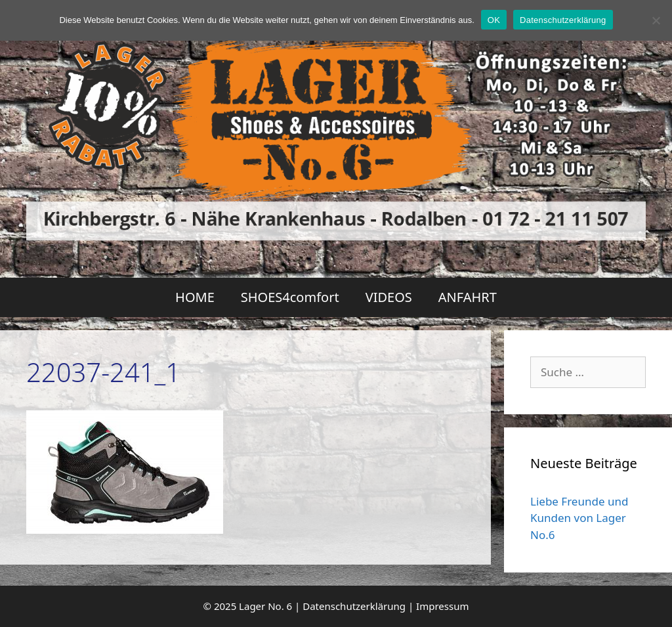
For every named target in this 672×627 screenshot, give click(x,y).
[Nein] (656, 20)
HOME (195, 297)
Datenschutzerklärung (354, 606)
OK (494, 20)
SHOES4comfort (290, 297)
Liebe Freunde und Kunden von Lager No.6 (579, 518)
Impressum (442, 606)
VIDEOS (389, 297)
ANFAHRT (468, 297)
